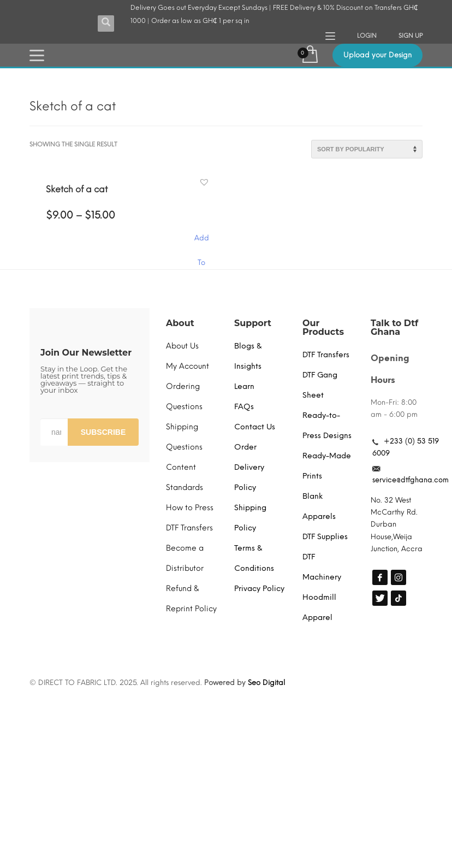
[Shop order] (367, 149)
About (180, 323)
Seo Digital (266, 683)
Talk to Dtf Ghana (394, 327)
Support (253, 323)
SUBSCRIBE (103, 432)
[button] (206, 183)
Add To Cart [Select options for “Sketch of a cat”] (201, 243)
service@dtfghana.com (411, 480)
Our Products (323, 327)
